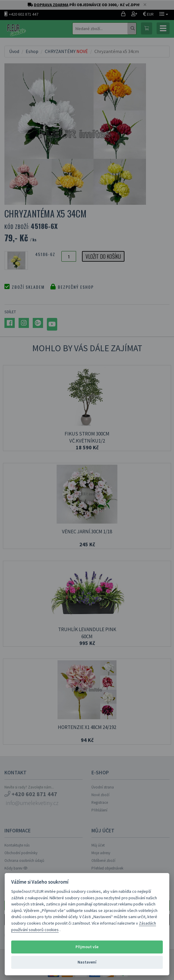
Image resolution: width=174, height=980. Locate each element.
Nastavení (87, 962)
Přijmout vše (87, 947)
